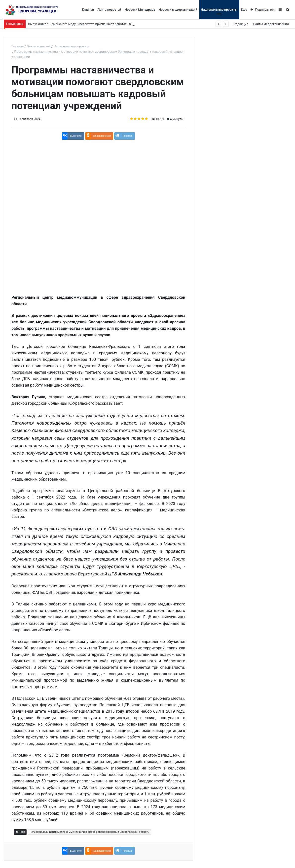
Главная (88, 10)
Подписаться (263, 10)
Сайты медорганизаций (271, 24)
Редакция (241, 24)
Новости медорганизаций (178, 10)
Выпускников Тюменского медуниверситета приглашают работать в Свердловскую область (97, 24)
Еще (244, 10)
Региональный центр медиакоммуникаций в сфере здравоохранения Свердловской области (89, 832)
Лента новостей (109, 10)
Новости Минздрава (140, 10)
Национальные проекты (219, 10)
